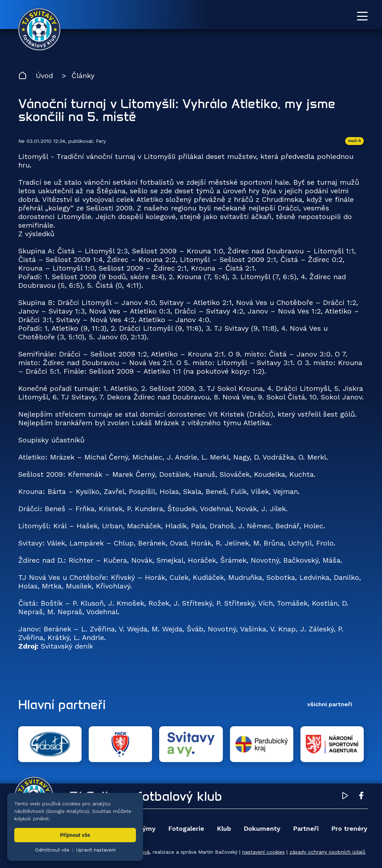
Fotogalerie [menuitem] (186, 828)
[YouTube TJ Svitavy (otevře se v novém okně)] (345, 797)
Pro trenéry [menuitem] (349, 828)
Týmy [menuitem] (147, 828)
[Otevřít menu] (362, 16)
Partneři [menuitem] (306, 828)
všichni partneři (330, 704)
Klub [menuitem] (224, 828)
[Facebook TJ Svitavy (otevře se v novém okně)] (361, 797)
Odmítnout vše (52, 850)
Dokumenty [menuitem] (262, 828)
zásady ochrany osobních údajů (327, 852)
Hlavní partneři (62, 704)
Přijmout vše (75, 835)
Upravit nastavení (96, 850)
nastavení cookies (263, 852)
